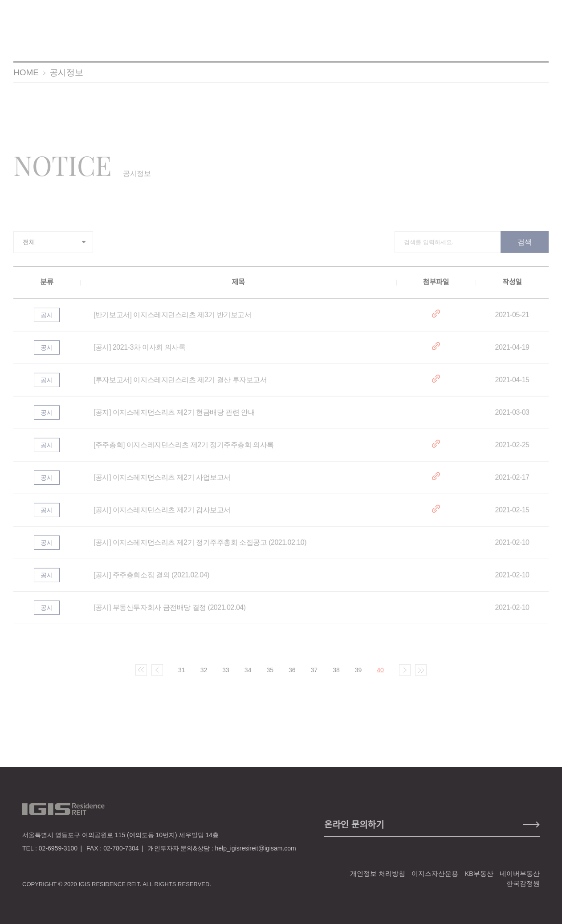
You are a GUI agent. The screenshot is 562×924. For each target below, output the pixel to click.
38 (336, 676)
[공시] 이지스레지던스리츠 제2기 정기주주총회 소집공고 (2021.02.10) (200, 548)
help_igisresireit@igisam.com (255, 848)
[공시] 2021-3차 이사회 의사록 (139, 353)
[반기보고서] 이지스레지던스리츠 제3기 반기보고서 (172, 321)
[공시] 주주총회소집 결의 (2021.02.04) (151, 581)
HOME (26, 72)
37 (314, 676)
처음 (141, 676)
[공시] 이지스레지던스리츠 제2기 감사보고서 (162, 516)
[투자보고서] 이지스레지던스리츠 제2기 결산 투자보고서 (180, 386)
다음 (405, 676)
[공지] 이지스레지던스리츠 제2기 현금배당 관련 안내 (174, 418)
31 (182, 676)
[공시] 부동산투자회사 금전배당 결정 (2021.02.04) (170, 613)
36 (292, 676)
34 (248, 676)
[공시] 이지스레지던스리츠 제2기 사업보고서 (162, 483)
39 (358, 676)
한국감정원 (523, 883)
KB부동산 (479, 873)
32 (204, 676)
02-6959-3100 (58, 848)
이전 (157, 676)
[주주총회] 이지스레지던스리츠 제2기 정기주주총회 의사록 (184, 451)
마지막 (421, 676)
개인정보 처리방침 (378, 873)
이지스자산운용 (435, 873)
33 (226, 676)
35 (270, 676)
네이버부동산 (520, 873)
